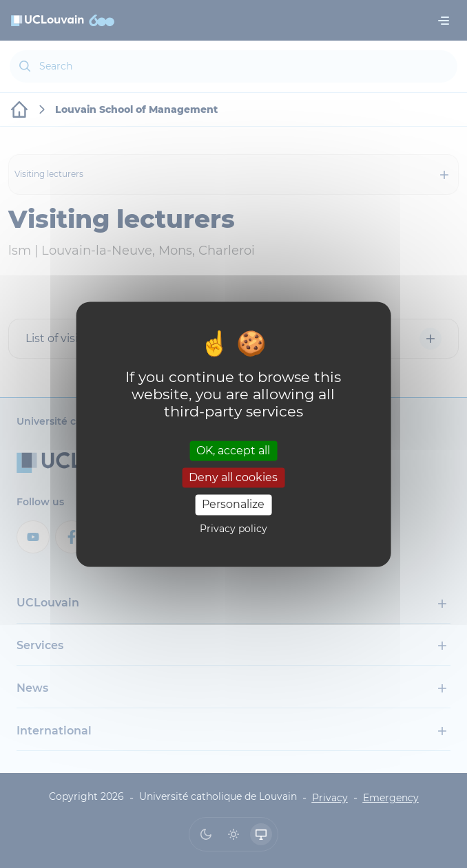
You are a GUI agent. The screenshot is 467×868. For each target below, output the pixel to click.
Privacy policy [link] (233, 529)
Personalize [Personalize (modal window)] (233, 505)
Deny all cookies (233, 478)
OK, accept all (233, 451)
